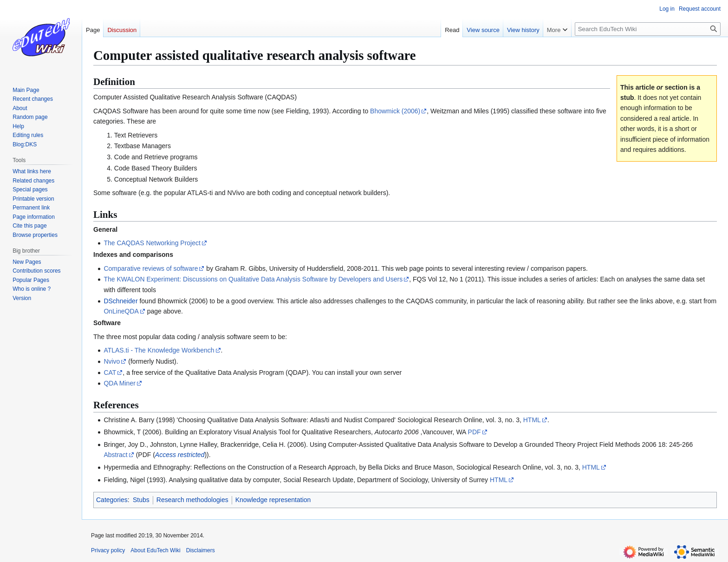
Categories (112, 500)
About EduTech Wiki (155, 550)
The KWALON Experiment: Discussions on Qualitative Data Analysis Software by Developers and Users (253, 279)
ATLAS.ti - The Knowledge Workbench (159, 350)
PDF (474, 432)
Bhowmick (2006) (395, 111)
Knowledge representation (273, 500)
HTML (532, 420)
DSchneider (120, 301)
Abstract (115, 455)
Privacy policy (108, 550)
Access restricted (180, 455)
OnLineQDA (121, 311)
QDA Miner (119, 383)
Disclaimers (201, 550)
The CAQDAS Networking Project (152, 243)
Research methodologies (192, 500)
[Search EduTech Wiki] (648, 29)
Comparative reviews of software (151, 268)
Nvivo (112, 361)
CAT (110, 372)
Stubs (141, 500)
